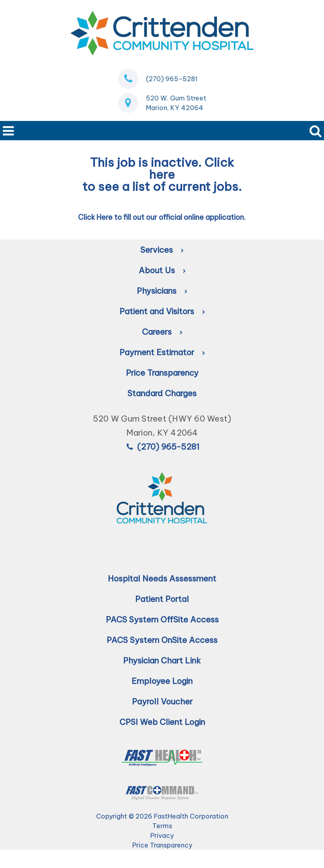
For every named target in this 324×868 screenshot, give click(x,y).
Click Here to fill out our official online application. (162, 217)
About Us (162, 270)
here (162, 174)
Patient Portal (162, 599)
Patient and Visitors (162, 311)
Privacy (162, 835)
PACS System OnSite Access (162, 640)
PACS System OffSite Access (162, 619)
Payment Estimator (162, 352)
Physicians (162, 291)
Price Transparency (162, 373)
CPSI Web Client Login (162, 722)
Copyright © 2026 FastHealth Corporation (162, 816)
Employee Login (162, 681)
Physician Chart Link (162, 660)
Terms (162, 826)
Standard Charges (162, 393)
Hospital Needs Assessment (162, 578)
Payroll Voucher (162, 701)
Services (162, 250)
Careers (162, 332)
